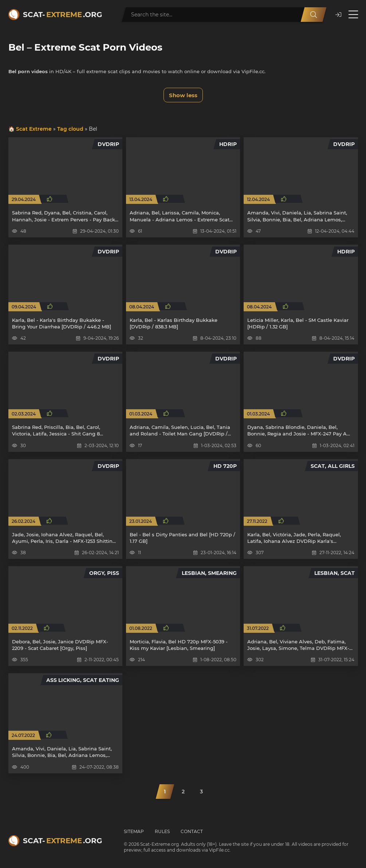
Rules (162, 831)
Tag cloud (70, 129)
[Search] (314, 15)
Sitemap (134, 831)
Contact (192, 831)
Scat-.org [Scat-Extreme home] (62, 15)
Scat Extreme (34, 129)
